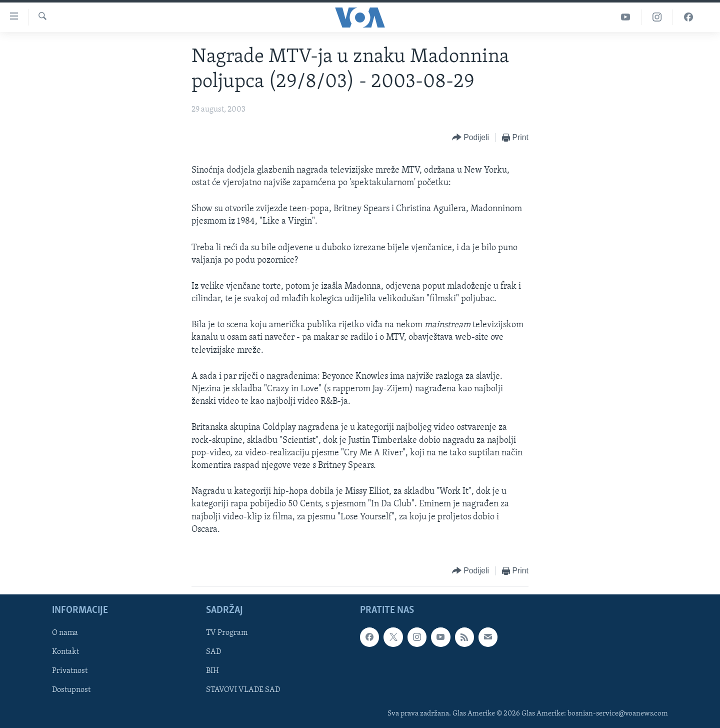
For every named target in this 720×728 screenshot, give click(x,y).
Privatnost (70, 671)
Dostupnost (71, 690)
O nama (65, 633)
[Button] (470, 138)
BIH (212, 671)
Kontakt (65, 652)
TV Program (227, 633)
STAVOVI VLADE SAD (243, 690)
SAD (213, 652)
